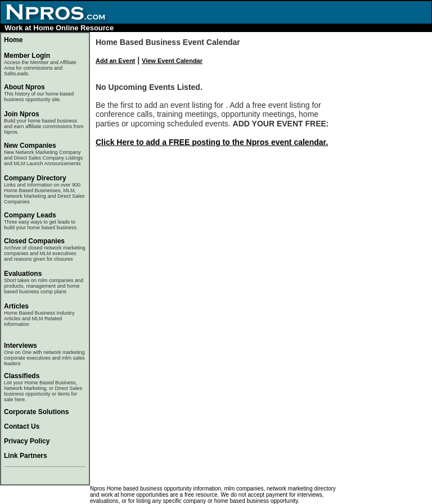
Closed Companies (34, 241)
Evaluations (23, 274)
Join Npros (22, 114)
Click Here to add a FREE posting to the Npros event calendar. (212, 142)
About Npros (39, 93)
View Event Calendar (172, 61)
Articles (16, 306)
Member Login (27, 56)
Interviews (21, 346)
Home (13, 40)
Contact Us (22, 426)
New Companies (30, 146)
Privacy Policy (27, 441)
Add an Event (115, 61)
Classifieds (22, 376)
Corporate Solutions (36, 412)
